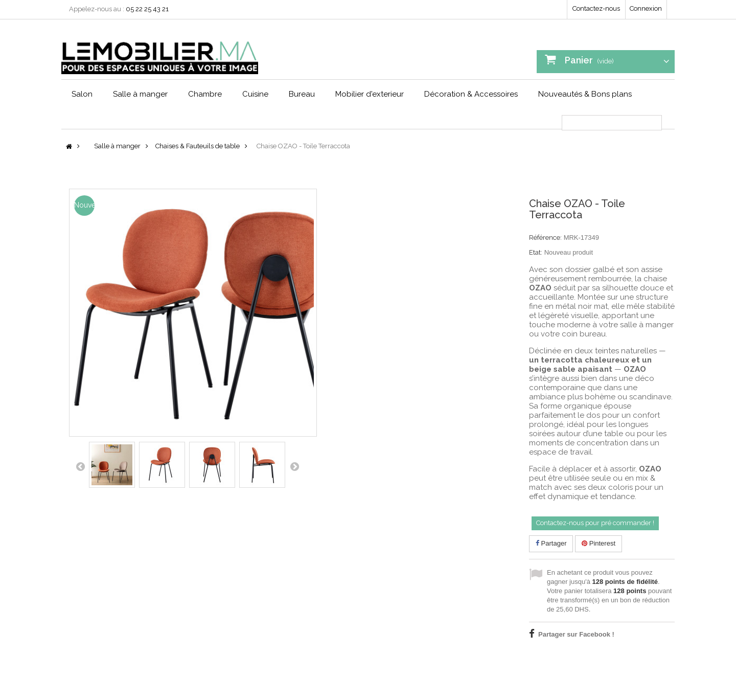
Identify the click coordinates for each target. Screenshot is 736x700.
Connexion (646, 8)
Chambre (205, 94)
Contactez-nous (596, 8)
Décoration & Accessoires (471, 94)
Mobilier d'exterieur (370, 94)
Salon (82, 94)
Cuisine (255, 94)
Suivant (294, 466)
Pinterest (599, 543)
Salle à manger (140, 94)
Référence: (545, 238)
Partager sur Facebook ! (576, 634)
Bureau (302, 94)
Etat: (536, 252)
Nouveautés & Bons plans (585, 94)
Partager (551, 543)
